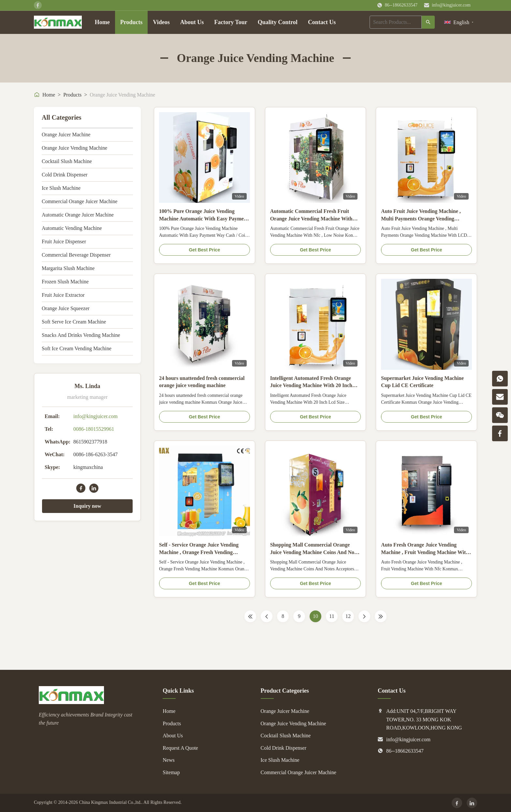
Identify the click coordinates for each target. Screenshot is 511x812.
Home (102, 22)
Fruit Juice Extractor (63, 295)
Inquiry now (88, 506)
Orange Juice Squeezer (66, 308)
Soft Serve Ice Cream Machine (74, 322)
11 (332, 616)
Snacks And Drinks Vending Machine (81, 335)
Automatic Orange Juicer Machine (78, 215)
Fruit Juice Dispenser (64, 241)
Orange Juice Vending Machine (74, 148)
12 (348, 616)
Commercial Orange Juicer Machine (80, 201)
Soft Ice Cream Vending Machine (77, 348)
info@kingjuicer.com (451, 5)
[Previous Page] (267, 616)
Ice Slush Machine (61, 188)
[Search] (428, 22)
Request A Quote (180, 748)
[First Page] (250, 616)
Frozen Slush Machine (65, 282)
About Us (192, 22)
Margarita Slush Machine (68, 268)
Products (131, 22)
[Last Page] (381, 616)
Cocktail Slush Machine (67, 161)
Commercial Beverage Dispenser (76, 255)
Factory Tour (231, 22)
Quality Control (278, 22)
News (168, 760)
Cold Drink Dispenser (65, 175)
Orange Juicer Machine (66, 135)
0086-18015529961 (94, 429)
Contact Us (322, 22)
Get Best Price (204, 250)
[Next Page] (364, 616)
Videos (161, 22)
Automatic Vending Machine (72, 228)
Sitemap (171, 772)
